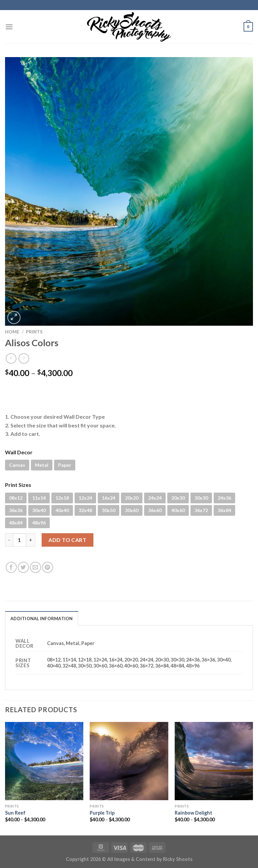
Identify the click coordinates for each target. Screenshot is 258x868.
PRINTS (34, 332)
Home (12, 332)
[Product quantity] (19, 540)
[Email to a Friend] (35, 567)
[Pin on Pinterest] (48, 567)
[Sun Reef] (44, 761)
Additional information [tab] (42, 619)
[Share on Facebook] (11, 567)
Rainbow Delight (193, 813)
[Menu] (9, 27)
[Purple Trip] (129, 761)
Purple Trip (102, 813)
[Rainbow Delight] (214, 761)
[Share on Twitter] (23, 567)
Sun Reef (15, 813)
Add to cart (67, 540)
